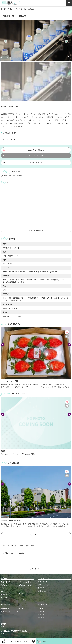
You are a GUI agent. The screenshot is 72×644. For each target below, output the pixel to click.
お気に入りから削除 (23, 156)
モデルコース (6, 585)
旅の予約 (22, 594)
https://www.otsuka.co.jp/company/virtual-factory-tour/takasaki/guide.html (30, 272)
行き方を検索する (23, 163)
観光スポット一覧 (23, 535)
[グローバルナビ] (69, 3)
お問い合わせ (43, 591)
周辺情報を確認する (49, 230)
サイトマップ (43, 582)
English (41, 608)
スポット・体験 (7, 582)
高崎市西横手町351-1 (10, 133)
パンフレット (23, 600)
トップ (3, 9)
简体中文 (41, 615)
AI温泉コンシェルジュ (25, 586)
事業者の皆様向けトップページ (12, 608)
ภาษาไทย (41, 618)
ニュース (22, 597)
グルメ (4, 588)
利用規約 (41, 588)
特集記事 (4, 594)
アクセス (22, 590)
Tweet (13, 139)
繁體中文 (41, 611)
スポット (11, 9)
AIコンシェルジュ (25, 582)
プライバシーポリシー (46, 585)
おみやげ (4, 591)
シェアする (5, 139)
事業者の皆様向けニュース (11, 611)
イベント (4, 597)
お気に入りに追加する (23, 150)
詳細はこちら (5, 627)
